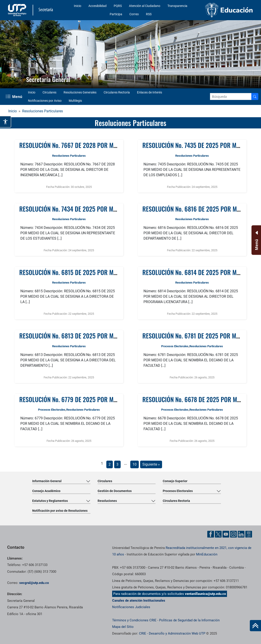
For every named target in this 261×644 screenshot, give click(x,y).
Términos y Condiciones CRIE (134, 620)
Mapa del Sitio (123, 627)
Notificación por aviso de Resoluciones (60, 511)
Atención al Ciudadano (145, 6)
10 (135, 464)
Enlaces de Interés (150, 92)
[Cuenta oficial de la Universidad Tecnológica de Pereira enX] (219, 534)
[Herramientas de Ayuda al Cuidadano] (249, 534)
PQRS (118, 6)
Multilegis (75, 101)
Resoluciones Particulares (43, 111)
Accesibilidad (97, 6)
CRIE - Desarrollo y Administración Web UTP (172, 633)
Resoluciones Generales (80, 92)
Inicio (78, 6)
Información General (47, 481)
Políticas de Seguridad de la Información (189, 620)
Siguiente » (151, 464)
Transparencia (177, 6)
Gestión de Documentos (115, 491)
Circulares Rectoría (117, 92)
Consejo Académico (46, 491)
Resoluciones (107, 501)
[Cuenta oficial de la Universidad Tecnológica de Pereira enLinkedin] (242, 534)
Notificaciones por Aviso (45, 101)
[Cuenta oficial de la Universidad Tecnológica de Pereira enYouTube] (226, 534)
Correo (134, 14)
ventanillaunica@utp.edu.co (205, 594)
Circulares (49, 92)
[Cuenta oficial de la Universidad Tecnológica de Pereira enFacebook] (211, 534)
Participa (116, 14)
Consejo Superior (175, 481)
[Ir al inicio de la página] (255, 626)
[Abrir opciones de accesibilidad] (6, 122)
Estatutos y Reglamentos (50, 501)
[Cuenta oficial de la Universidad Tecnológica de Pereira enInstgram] (234, 534)
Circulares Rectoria (176, 501)
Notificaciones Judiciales (131, 607)
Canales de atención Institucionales (139, 601)
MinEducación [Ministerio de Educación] (207, 554)
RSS (149, 14)
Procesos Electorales (175, 346)
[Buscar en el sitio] (255, 96)
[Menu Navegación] (14, 97)
